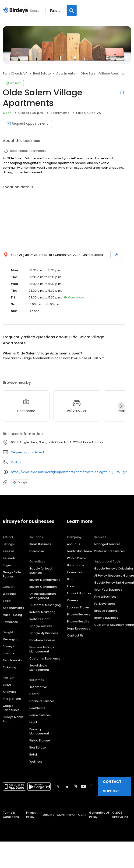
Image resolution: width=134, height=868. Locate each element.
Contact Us (75, 635)
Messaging (11, 639)
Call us (16, 462)
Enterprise (37, 551)
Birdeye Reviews (79, 614)
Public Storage (40, 740)
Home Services (40, 715)
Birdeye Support (106, 611)
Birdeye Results (78, 621)
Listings (8, 544)
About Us (74, 544)
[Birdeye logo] (16, 11)
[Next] (121, 406)
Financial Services (42, 701)
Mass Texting (12, 615)
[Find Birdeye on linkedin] (66, 786)
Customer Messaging (45, 605)
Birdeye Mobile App (13, 719)
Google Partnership (11, 708)
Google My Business (44, 633)
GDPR (61, 815)
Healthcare (37, 708)
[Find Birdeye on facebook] (50, 786)
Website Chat (40, 619)
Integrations (12, 699)
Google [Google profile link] (20, 482)
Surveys (8, 646)
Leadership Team (79, 551)
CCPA (82, 815)
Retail (33, 754)
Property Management (39, 731)
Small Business (40, 544)
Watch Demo (77, 558)
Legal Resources (79, 628)
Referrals (9, 558)
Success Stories (78, 607)
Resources (74, 572)
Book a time (76, 565)
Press (71, 586)
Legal (33, 722)
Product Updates (79, 593)
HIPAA (71, 815)
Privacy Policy (31, 815)
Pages (7, 565)
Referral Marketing (42, 612)
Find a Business (105, 597)
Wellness (36, 762)
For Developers (105, 604)
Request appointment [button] (28, 452)
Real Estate (38, 747)
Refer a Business (106, 618)
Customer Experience (45, 658)
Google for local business (41, 571)
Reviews (9, 551)
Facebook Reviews (42, 640)
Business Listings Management (42, 649)
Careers (73, 600)
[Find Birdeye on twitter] (58, 786)
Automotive (38, 687)
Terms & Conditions (11, 815)
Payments (10, 622)
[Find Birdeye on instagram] (75, 786)
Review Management (45, 580)
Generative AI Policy (99, 815)
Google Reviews (41, 626)
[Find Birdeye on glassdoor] (92, 786)
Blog (70, 579)
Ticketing (9, 667)
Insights (9, 653)
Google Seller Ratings (12, 574)
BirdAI (7, 685)
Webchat (9, 594)
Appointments (13, 608)
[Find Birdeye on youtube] (84, 786)
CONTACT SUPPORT (112, 786)
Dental (34, 694)
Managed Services (107, 544)
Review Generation (43, 587)
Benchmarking (13, 660)
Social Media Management (39, 668)
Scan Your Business (108, 590)
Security (48, 815)
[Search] (72, 10)
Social (7, 601)
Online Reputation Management (43, 596)
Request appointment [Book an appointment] (27, 123)
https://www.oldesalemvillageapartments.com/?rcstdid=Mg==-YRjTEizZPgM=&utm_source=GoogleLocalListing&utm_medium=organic (71, 472)
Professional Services (109, 551)
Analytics (9, 692)
